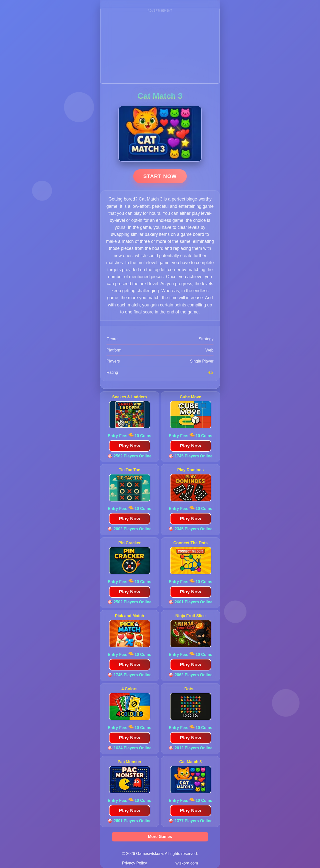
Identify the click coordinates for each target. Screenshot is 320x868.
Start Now (160, 176)
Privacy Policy (134, 863)
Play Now (129, 446)
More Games (160, 837)
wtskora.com (187, 863)
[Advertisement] (160, 48)
